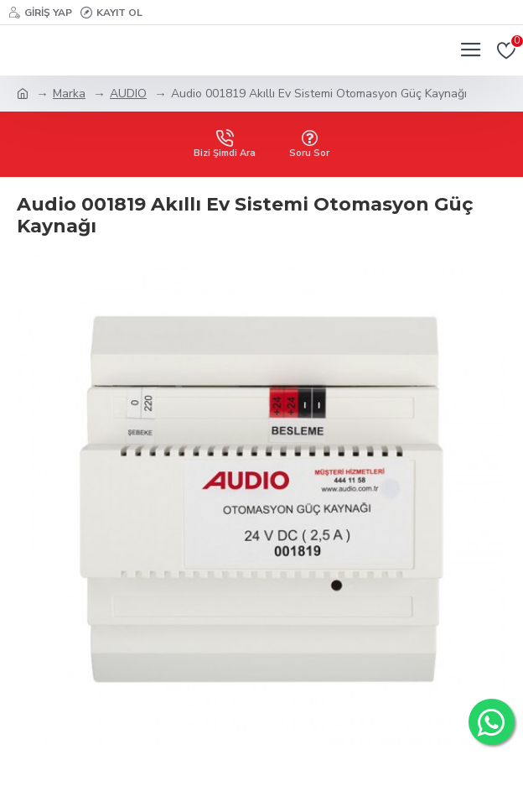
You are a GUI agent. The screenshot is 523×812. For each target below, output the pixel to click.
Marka (69, 94)
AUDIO (128, 94)
